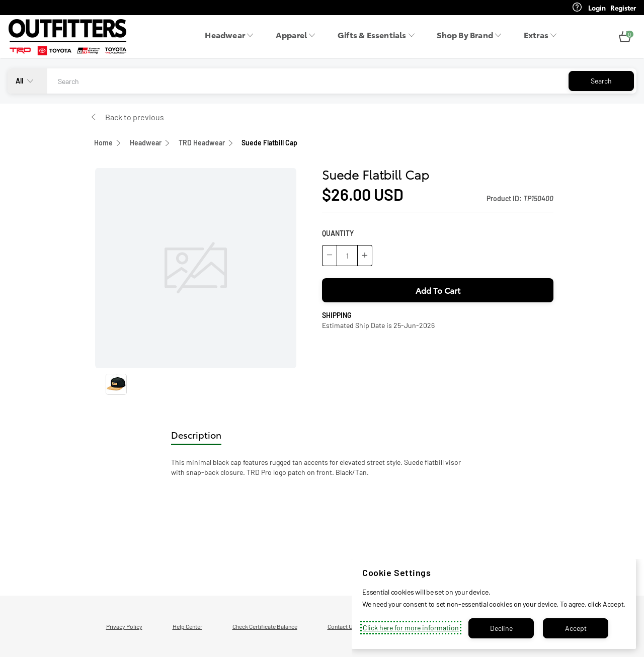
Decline (501, 628)
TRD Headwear (202, 143)
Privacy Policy (124, 626)
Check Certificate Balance (265, 626)
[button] (625, 37)
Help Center (187, 626)
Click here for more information (411, 628)
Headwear (146, 143)
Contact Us (342, 626)
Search (601, 81)
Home (103, 143)
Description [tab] (196, 434)
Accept (576, 628)
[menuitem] (232, 37)
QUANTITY (338, 233)
